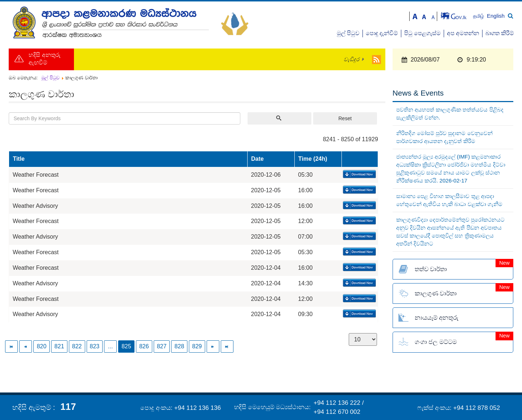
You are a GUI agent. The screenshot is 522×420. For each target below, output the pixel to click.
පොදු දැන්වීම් (382, 33)
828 (179, 346)
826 (144, 346)
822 (77, 346)
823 (95, 346)
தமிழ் (479, 16)
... (110, 346)
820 (42, 346)
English (496, 16)
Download (359, 175)
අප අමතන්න (463, 33)
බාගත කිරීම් (500, 33)
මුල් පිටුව (348, 33)
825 (126, 346)
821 (59, 346)
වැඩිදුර (351, 59)
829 (197, 346)
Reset (345, 118)
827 (162, 346)
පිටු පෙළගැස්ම (422, 33)
